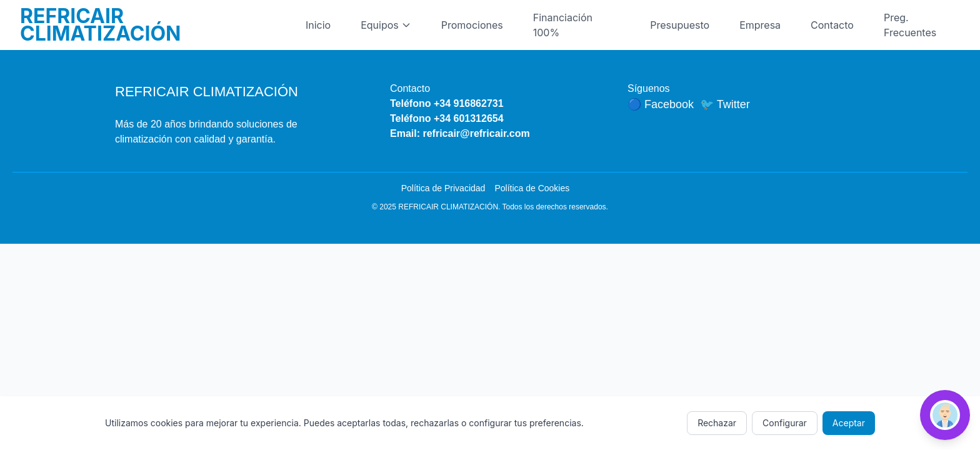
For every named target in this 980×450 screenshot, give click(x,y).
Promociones (472, 25)
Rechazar (717, 423)
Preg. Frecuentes (910, 25)
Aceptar (849, 423)
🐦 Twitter (725, 104)
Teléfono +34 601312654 (447, 118)
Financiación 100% (563, 25)
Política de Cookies (532, 188)
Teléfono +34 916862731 (447, 103)
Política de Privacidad (443, 188)
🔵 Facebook (661, 104)
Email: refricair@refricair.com (460, 133)
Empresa (760, 25)
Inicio (318, 25)
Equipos (386, 25)
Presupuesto (680, 25)
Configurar (785, 423)
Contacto (832, 25)
